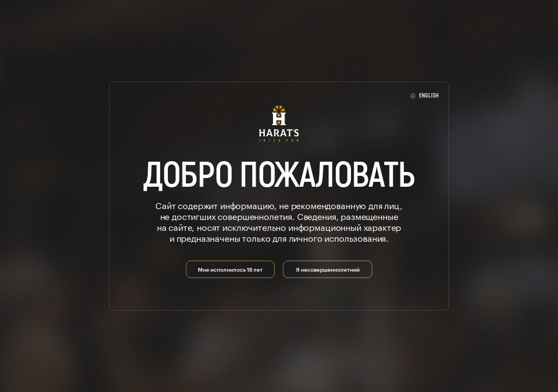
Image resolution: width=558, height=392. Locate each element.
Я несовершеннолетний (328, 268)
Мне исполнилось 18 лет (230, 268)
